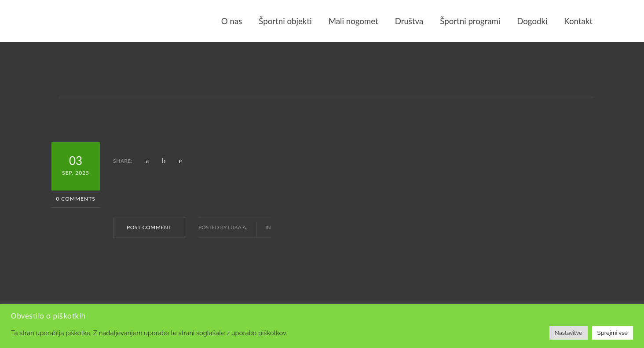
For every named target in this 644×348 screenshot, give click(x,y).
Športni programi (470, 21)
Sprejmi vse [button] (613, 333)
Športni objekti (285, 21)
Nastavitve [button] (569, 333)
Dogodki (532, 21)
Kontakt (578, 21)
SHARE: (123, 161)
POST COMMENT (149, 227)
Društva (409, 21)
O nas (232, 21)
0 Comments (75, 199)
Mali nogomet (353, 21)
